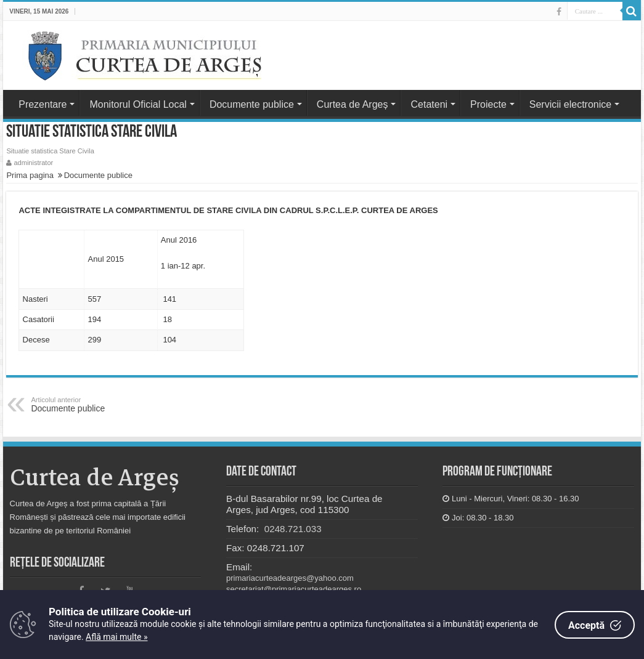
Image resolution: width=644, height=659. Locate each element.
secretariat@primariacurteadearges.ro (294, 589)
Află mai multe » (116, 637)
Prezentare (43, 104)
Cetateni (429, 104)
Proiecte (488, 104)
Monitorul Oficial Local (138, 104)
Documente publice (252, 104)
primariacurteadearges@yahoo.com (290, 578)
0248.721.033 (292, 529)
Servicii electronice (570, 104)
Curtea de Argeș (353, 104)
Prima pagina (30, 175)
